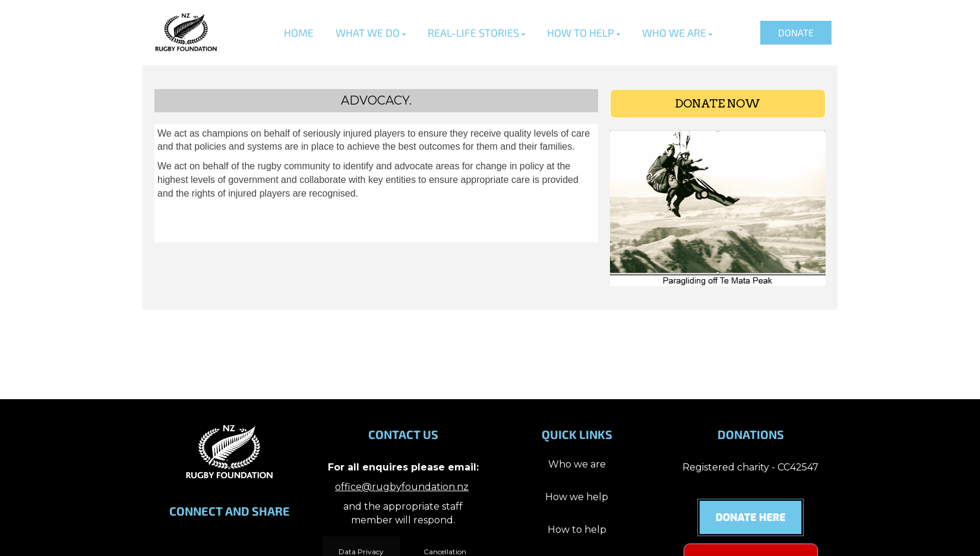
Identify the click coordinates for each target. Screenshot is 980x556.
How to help (577, 530)
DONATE (796, 32)
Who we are (577, 464)
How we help (577, 497)
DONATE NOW (717, 104)
